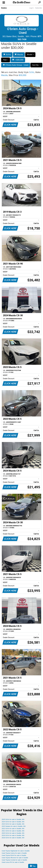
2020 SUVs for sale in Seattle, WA (13, 833)
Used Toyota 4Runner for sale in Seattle (15, 858)
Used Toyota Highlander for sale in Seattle (16, 851)
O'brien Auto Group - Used (16, 65)
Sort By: (36, 65)
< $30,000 (18, 60)
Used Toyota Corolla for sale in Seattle (14, 860)
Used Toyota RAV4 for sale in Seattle (14, 855)
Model (30, 55)
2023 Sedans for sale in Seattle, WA (14, 826)
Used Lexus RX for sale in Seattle (13, 862)
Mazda (19, 55)
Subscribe (39, 8)
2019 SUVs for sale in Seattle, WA (13, 835)
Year (6, 60)
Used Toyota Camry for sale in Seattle (14, 853)
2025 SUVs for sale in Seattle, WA (13, 819)
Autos (4, 8)
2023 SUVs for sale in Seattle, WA (13, 824)
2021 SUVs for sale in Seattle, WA (13, 831)
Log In (31, 8)
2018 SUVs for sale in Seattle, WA (13, 838)
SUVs (7, 55)
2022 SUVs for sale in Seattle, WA (13, 829)
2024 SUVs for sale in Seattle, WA (13, 822)
